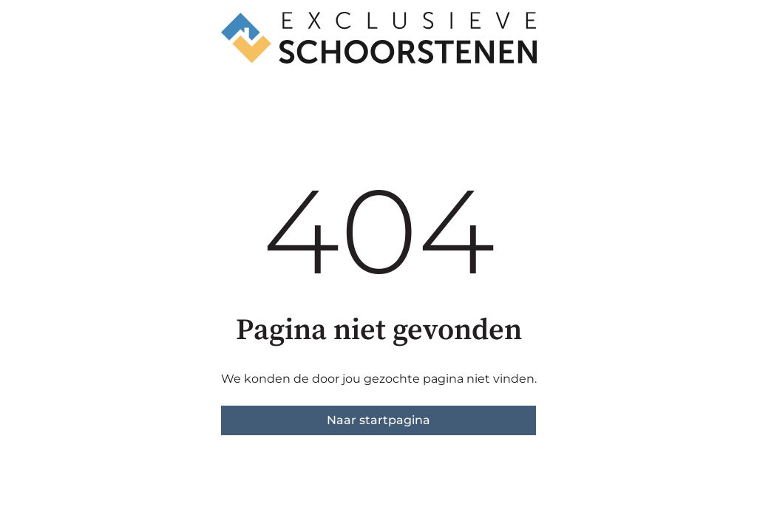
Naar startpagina (378, 420)
